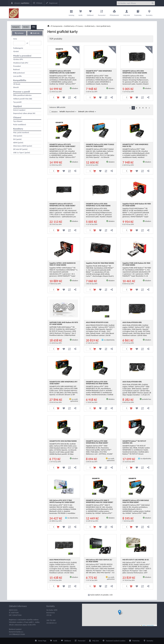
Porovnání (102, 12)
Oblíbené (90, 12)
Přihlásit (38, 3)
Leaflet (143, 625)
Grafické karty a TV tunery (74, 26)
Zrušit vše (35, 33)
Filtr (34, 27)
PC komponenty (57, 26)
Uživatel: (20, 3)
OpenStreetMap (150, 625)
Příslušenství (114, 12)
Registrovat (52, 3)
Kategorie (16, 27)
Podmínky (138, 12)
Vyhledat (19, 33)
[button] (120, 612)
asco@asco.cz (52, 623)
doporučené (71, 112)
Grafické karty (90, 26)
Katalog (71, 12)
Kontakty (149, 12)
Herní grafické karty (104, 26)
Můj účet (127, 12)
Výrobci (26, 27)
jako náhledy (91, 112)
